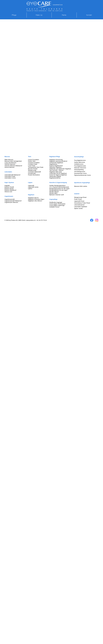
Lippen (30, 182)
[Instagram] (97, 220)
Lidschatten (8, 172)
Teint (30, 157)
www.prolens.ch (31, 220)
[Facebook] (92, 220)
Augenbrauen (9, 196)
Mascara (7, 157)
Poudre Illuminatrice (34, 175)
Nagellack (31, 195)
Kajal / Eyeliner (9, 182)
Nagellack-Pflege (55, 157)
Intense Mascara (9, 167)
